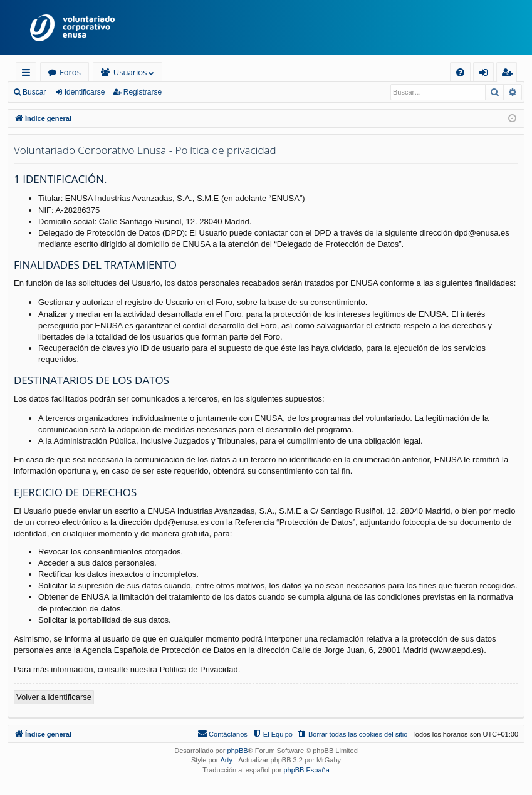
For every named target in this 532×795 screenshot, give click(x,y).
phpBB (238, 751)
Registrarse (143, 92)
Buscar (34, 92)
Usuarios (130, 72)
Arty (226, 760)
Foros (70, 72)
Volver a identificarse (54, 697)
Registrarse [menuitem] (509, 74)
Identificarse (85, 92)
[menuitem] (460, 72)
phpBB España (306, 770)
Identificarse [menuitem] (487, 74)
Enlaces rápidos (29, 74)
